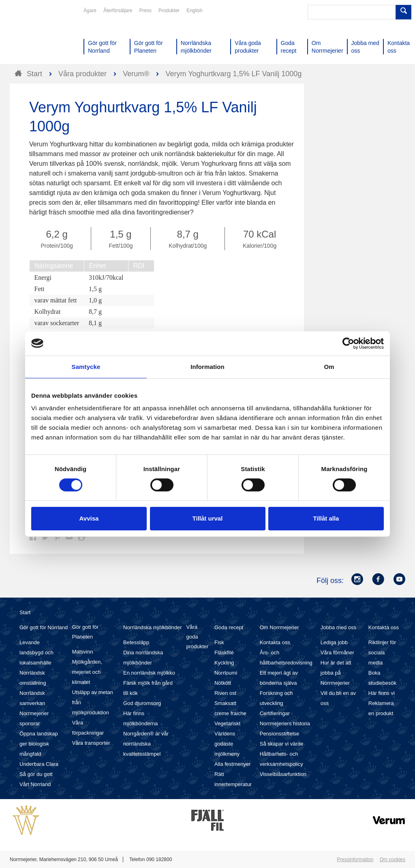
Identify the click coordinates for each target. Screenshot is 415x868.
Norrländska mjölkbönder (153, 627)
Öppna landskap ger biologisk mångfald (39, 744)
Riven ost (225, 693)
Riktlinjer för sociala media (382, 653)
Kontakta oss (275, 642)
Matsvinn (83, 652)
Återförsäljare (118, 11)
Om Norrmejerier (279, 627)
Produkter (169, 11)
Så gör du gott (36, 774)
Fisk (219, 642)
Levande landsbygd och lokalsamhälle (36, 653)
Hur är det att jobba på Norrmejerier (336, 673)
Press (145, 11)
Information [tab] (207, 367)
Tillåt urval (208, 518)
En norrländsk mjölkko (149, 673)
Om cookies (393, 859)
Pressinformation (355, 859)
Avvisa (89, 518)
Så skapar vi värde (282, 744)
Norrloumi (226, 673)
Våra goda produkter (197, 637)
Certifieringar (275, 713)
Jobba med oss (338, 627)
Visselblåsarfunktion (283, 774)
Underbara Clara (39, 764)
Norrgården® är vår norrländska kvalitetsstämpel (146, 744)
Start (25, 612)
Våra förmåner (337, 653)
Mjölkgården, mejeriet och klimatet (87, 672)
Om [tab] (329, 367)
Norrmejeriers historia (285, 723)
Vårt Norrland (35, 784)
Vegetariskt (227, 723)
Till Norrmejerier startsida (41, 36)
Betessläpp (136, 642)
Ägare (90, 11)
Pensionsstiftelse (280, 734)
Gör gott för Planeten (86, 632)
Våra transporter (91, 743)
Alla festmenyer (233, 764)
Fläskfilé (224, 653)
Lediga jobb (334, 642)
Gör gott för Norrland (44, 627)
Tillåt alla (326, 518)
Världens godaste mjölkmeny (227, 744)
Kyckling (224, 663)
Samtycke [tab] (86, 367)
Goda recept (229, 627)
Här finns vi (382, 693)
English (194, 11)
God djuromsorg (142, 703)
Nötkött (223, 683)
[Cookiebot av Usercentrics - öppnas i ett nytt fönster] (348, 343)
